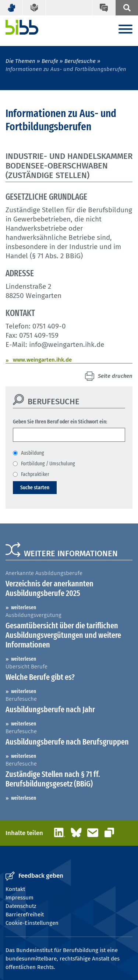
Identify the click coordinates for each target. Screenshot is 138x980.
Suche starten (35, 487)
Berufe (50, 61)
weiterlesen (24, 607)
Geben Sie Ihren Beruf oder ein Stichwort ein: (60, 422)
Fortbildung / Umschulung (48, 464)
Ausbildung (33, 453)
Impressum (20, 898)
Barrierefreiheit (25, 915)
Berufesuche (80, 61)
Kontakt (15, 889)
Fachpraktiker (35, 474)
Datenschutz (21, 906)
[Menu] (125, 30)
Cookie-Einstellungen (32, 923)
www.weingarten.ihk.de (42, 360)
